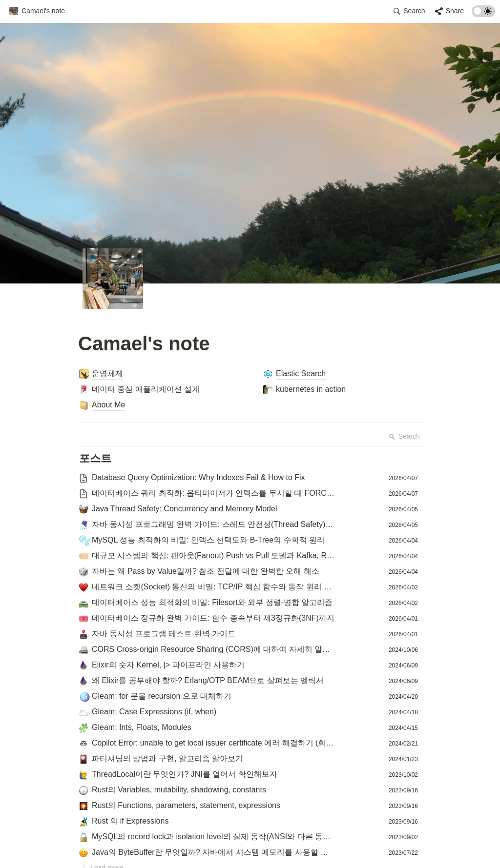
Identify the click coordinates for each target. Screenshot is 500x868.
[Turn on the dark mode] (483, 14)
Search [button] (404, 436)
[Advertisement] (250, 842)
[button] (37, 11)
